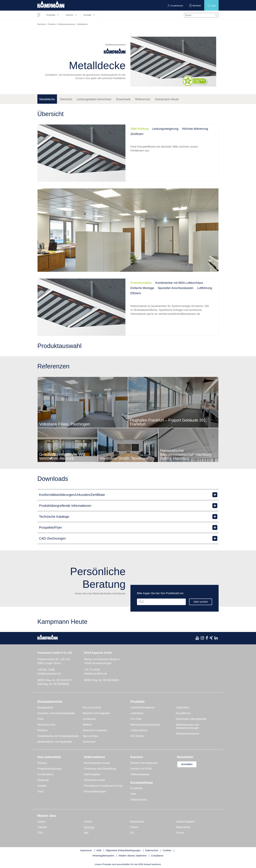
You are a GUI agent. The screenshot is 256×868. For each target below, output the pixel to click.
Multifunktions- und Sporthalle (55, 742)
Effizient (136, 293)
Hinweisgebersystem (103, 856)
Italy (86, 833)
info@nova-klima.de (96, 674)
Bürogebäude (45, 708)
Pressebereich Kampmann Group (103, 786)
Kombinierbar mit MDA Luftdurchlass (179, 283)
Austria (88, 822)
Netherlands (183, 827)
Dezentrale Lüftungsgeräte (191, 719)
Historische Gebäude (95, 730)
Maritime (42, 730)
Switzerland (137, 822)
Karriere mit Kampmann (144, 763)
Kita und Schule (92, 708)
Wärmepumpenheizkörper (145, 725)
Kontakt (42, 786)
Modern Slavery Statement (133, 856)
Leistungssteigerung (165, 129)
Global (41, 822)
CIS (132, 833)
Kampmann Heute (167, 99)
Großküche (89, 719)
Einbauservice (139, 800)
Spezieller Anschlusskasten (176, 288)
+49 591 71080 (46, 670)
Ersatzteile (137, 788)
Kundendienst (45, 774)
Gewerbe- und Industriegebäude (56, 713)
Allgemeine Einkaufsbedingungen (123, 850)
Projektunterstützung (49, 769)
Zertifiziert (137, 134)
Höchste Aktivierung (195, 129)
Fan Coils (136, 719)
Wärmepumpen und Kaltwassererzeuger (187, 726)
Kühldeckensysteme (66, 24)
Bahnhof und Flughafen (96, 713)
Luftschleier (183, 708)
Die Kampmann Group (97, 763)
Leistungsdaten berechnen (94, 99)
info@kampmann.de (49, 674)
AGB (99, 850)
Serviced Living (46, 725)
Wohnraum (89, 742)
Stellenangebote (140, 774)
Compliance (157, 856)
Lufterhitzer (137, 713)
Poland (134, 827)
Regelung (43, 780)
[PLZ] (161, 602)
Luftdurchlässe (139, 730)
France (180, 833)
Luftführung (204, 288)
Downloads (123, 99)
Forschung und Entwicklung (100, 769)
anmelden (187, 764)
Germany (89, 827)
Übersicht (66, 99)
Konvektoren (183, 713)
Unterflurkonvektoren (143, 708)
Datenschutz (152, 850)
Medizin (87, 725)
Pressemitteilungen (95, 791)
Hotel (40, 719)
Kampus (42, 763)
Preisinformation (141, 283)
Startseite (42, 24)
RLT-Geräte (137, 736)
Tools (40, 791)
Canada (42, 827)
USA (40, 833)
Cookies (167, 850)
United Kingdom (185, 822)
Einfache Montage (142, 288)
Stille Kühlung (139, 129)
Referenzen (143, 99)
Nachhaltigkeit (92, 774)
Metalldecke (47, 99)
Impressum (86, 850)
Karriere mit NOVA (141, 769)
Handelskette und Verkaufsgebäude (58, 736)
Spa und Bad (90, 736)
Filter (133, 794)
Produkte (52, 24)
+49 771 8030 (92, 670)
